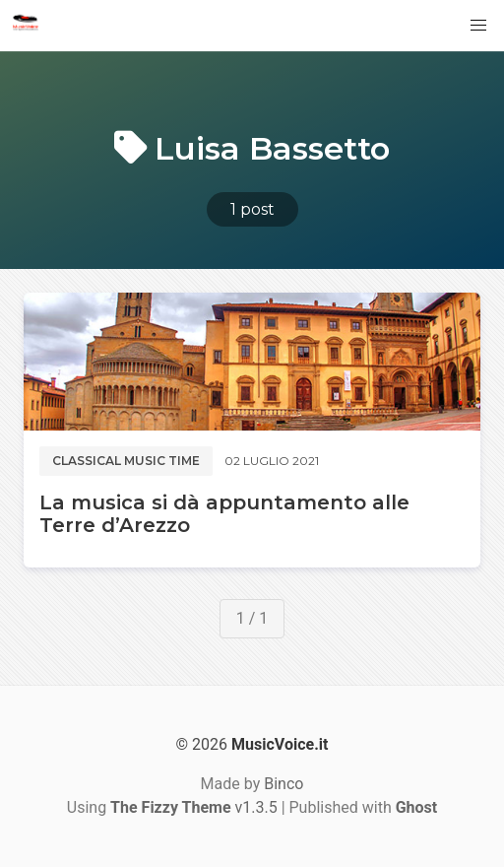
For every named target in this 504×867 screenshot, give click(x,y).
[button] (478, 26)
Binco (283, 784)
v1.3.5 (194, 807)
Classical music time (126, 461)
